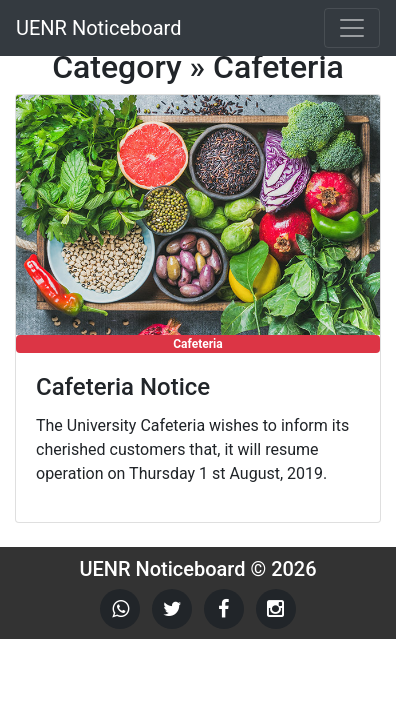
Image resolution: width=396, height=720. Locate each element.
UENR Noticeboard (98, 28)
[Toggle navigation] (352, 28)
